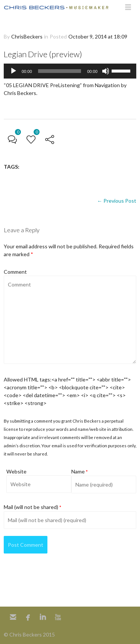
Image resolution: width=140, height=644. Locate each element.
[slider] (60, 71)
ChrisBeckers (27, 36)
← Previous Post (117, 201)
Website (16, 471)
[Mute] (106, 71)
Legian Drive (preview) (43, 54)
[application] (70, 71)
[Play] (13, 71)
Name (80, 471)
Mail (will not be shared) (32, 507)
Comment (15, 272)
